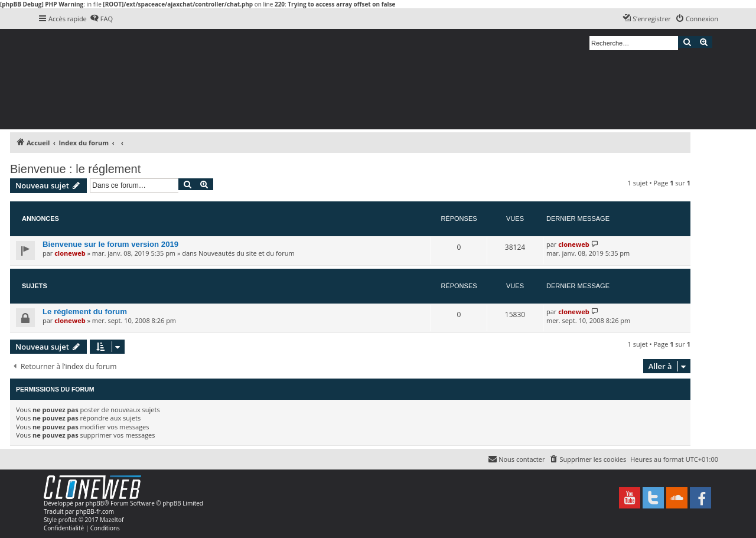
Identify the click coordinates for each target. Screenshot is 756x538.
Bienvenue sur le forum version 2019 (110, 244)
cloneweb (70, 253)
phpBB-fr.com (95, 511)
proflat (68, 520)
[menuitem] (101, 19)
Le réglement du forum (85, 312)
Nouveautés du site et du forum (247, 253)
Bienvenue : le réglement (75, 169)
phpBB (95, 503)
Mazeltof (112, 520)
